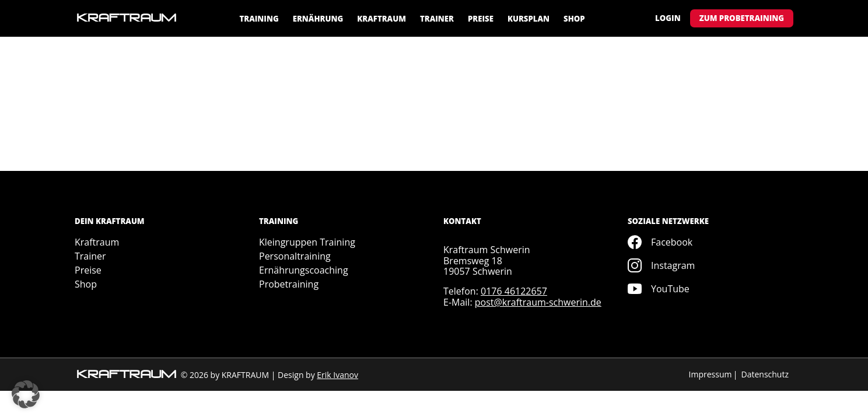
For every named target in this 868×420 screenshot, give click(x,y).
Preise (481, 19)
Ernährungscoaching (304, 270)
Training (259, 19)
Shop (574, 19)
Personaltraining (295, 256)
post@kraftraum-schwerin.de (538, 302)
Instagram (661, 265)
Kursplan (528, 19)
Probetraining (289, 284)
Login (668, 18)
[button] (26, 394)
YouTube (659, 289)
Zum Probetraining (742, 18)
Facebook (660, 242)
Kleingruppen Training (307, 242)
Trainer (437, 19)
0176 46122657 (514, 291)
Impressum (710, 374)
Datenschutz (765, 374)
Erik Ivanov (337, 375)
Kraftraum (381, 19)
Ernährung (318, 19)
